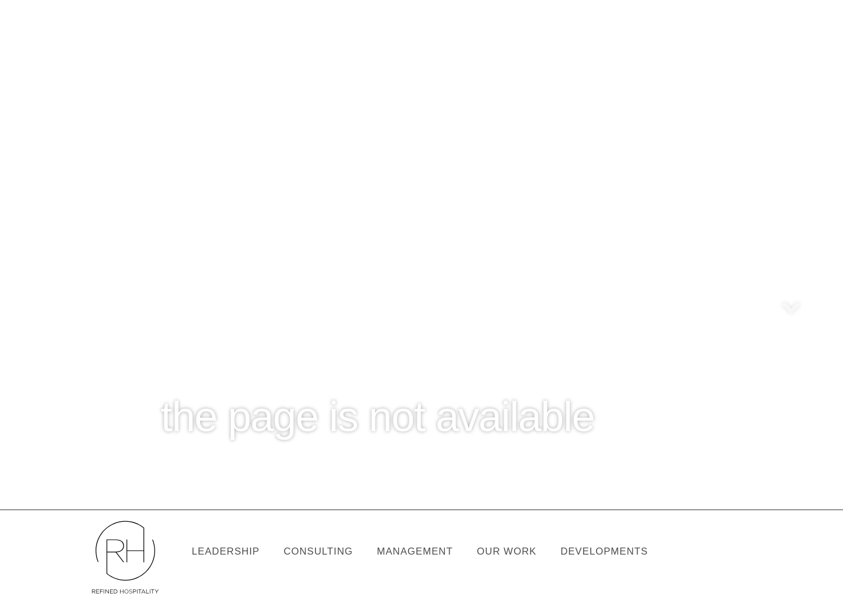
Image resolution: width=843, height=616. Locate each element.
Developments (604, 551)
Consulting (318, 551)
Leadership (225, 551)
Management (415, 551)
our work (507, 551)
